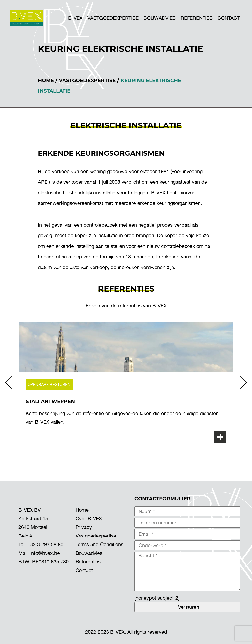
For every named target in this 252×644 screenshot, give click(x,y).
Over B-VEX (89, 518)
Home (46, 80)
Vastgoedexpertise (87, 80)
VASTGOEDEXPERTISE (113, 18)
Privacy (84, 527)
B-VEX (75, 18)
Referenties (197, 18)
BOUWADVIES (160, 18)
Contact (229, 18)
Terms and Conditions (99, 544)
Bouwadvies (89, 553)
